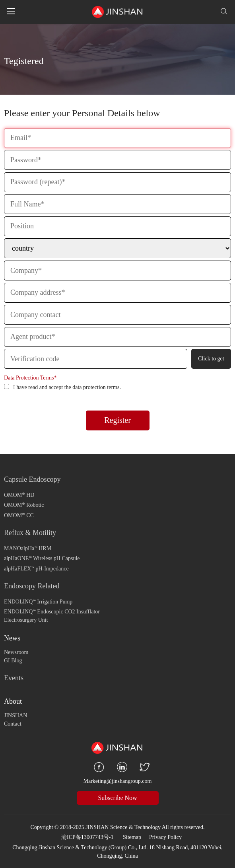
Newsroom (16, 652)
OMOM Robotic (24, 504)
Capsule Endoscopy (32, 479)
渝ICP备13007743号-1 (87, 837)
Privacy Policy (165, 837)
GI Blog (13, 661)
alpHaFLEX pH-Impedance (36, 568)
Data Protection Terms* (30, 378)
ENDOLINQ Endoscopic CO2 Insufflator (52, 611)
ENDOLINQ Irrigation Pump (38, 601)
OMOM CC (19, 515)
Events (14, 678)
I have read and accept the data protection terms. (62, 387)
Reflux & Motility (30, 533)
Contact (13, 724)
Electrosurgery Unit (26, 620)
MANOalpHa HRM (28, 548)
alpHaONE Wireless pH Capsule (42, 558)
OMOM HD (19, 494)
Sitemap (132, 837)
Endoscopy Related (32, 586)
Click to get (211, 359)
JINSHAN (16, 715)
